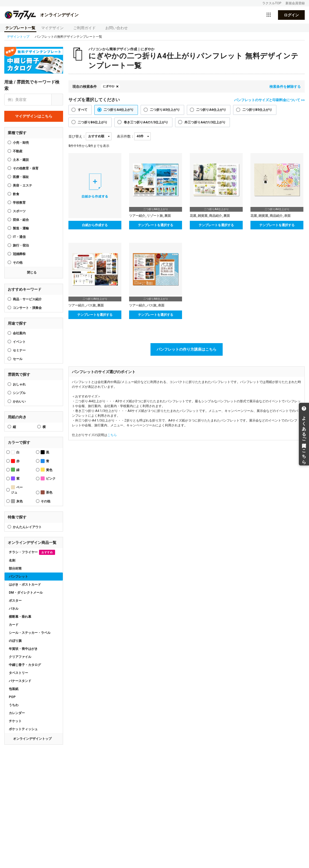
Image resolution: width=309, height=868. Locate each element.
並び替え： (77, 136)
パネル (14, 609)
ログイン (291, 15)
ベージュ (17, 490)
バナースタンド (20, 681)
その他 (18, 263)
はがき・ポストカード (25, 585)
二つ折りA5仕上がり (165, 110)
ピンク (48, 478)
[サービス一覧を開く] (269, 15)
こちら (112, 435)
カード (14, 625)
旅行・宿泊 (21, 245)
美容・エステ (22, 185)
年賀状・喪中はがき (23, 649)
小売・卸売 (21, 143)
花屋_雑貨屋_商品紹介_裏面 (210, 216)
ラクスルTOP (272, 3)
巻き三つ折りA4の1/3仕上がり (146, 122)
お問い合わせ (117, 28)
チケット (15, 721)
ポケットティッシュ (23, 729)
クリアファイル (20, 657)
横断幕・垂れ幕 (20, 617)
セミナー (19, 350)
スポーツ (19, 211)
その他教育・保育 (26, 168)
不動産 (18, 151)
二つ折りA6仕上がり (211, 110)
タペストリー (18, 673)
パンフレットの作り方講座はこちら (187, 349)
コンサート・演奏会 (27, 308)
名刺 (12, 560)
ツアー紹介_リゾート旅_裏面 (150, 216)
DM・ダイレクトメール (26, 593)
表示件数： (125, 136)
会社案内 (19, 333)
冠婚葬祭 (19, 254)
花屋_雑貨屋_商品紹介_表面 (271, 216)
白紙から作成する (95, 225)
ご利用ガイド (84, 28)
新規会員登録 (295, 3)
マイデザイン (52, 28)
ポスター (15, 601)
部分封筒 (15, 568)
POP (12, 697)
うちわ (14, 705)
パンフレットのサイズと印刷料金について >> (269, 100)
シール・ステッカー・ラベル (30, 633)
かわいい (19, 401)
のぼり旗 (15, 641)
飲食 (16, 194)
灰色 (17, 501)
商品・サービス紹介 (27, 299)
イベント (19, 342)
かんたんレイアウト (27, 527)
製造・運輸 (21, 228)
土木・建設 (21, 160)
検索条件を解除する (285, 87)
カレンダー (17, 713)
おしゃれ (19, 384)
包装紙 (14, 689)
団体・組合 (21, 220)
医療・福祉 (21, 177)
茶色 (47, 492)
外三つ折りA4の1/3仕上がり (205, 122)
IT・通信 (19, 237)
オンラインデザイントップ (32, 739)
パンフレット (18, 577)
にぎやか (109, 86)
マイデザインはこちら (34, 116)
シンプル (19, 393)
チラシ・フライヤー (32, 552)
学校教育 (19, 203)
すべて (83, 110)
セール (18, 359)
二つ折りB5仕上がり (257, 110)
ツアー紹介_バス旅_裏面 (86, 305)
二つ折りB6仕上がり (93, 122)
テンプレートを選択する (156, 225)
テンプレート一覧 (20, 28)
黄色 (47, 470)
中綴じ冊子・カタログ (25, 665)
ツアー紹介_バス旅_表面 (147, 305)
